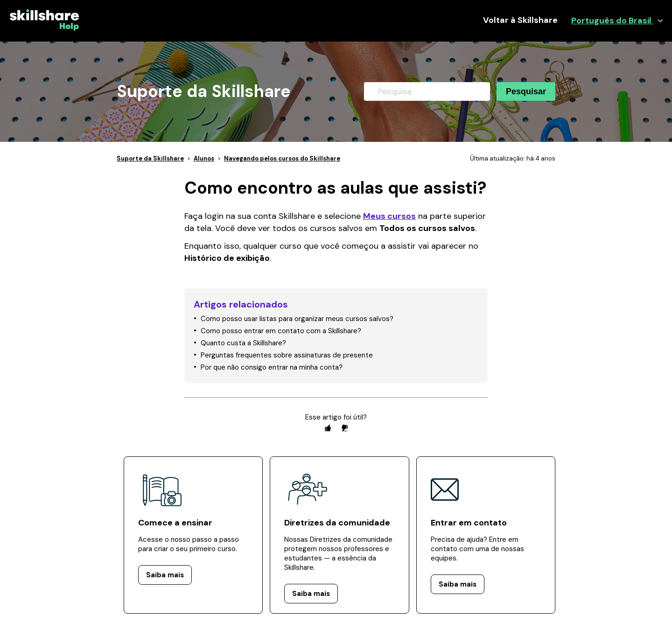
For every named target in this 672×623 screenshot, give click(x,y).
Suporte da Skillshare (150, 158)
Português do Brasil (612, 21)
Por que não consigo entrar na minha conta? (272, 367)
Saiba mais (165, 575)
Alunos (204, 158)
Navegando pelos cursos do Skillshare (282, 158)
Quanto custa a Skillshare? (243, 343)
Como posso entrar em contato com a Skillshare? (281, 331)
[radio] (328, 428)
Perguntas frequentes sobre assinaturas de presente (287, 355)
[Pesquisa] (427, 91)
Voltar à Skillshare (520, 20)
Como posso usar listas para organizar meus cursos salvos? (297, 319)
